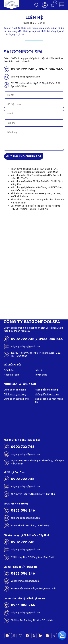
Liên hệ (39, 370)
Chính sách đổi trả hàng (16, 399)
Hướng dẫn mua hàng (46, 390)
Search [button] (37, 5)
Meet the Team (12, 375)
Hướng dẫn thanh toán (47, 394)
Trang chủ (28, 23)
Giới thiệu (9, 370)
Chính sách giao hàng (15, 394)
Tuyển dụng (41, 375)
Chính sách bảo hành (15, 390)
